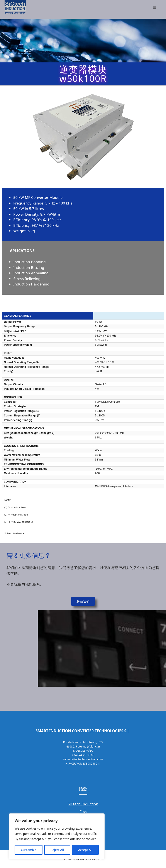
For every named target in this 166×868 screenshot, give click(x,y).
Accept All (85, 850)
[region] (57, 836)
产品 (83, 811)
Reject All (57, 850)
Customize (29, 850)
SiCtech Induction (83, 804)
